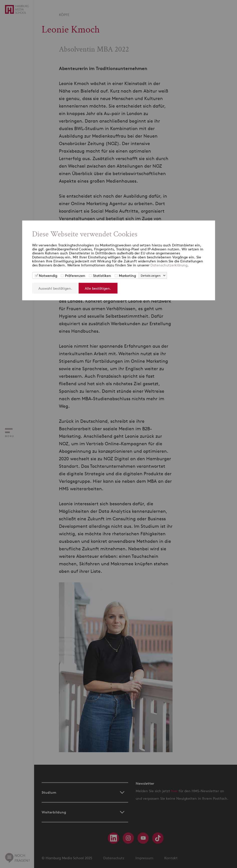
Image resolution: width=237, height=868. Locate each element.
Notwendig (48, 276)
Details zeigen (151, 276)
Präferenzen (75, 276)
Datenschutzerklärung (169, 265)
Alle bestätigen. (98, 288)
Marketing (127, 276)
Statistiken (102, 276)
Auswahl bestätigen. (55, 288)
